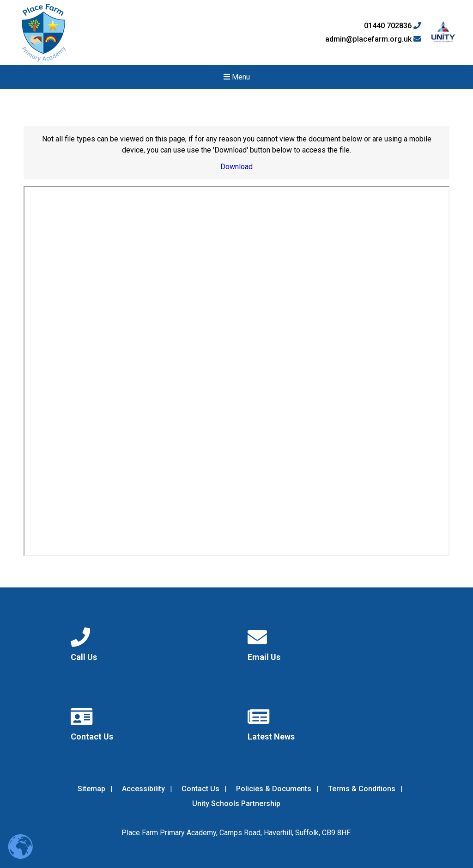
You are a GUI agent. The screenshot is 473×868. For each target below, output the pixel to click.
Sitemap (91, 789)
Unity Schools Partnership (236, 804)
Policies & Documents (274, 789)
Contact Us (200, 789)
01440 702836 (392, 26)
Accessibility (143, 789)
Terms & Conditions (362, 789)
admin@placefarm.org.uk (373, 39)
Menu (237, 77)
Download (236, 167)
